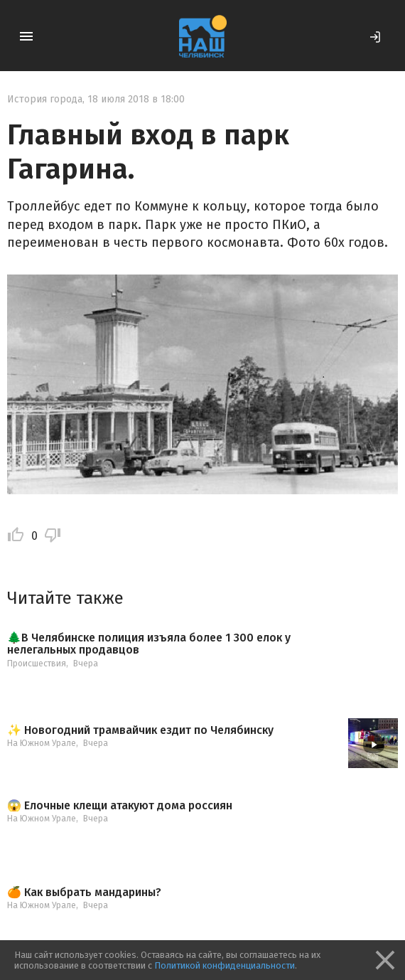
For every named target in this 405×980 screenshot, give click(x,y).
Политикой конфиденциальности (225, 965)
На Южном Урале (42, 743)
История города (45, 99)
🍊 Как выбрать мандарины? (84, 893)
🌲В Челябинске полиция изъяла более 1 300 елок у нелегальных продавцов (149, 644)
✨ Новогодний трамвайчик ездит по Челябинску (140, 730)
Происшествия (37, 664)
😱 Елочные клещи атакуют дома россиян (120, 806)
